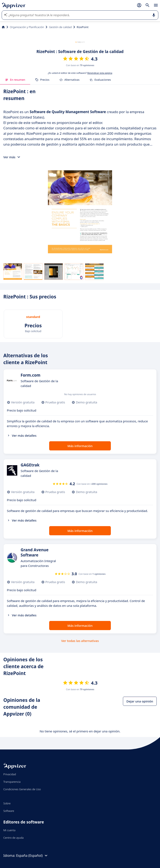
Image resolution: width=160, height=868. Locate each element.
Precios (42, 80)
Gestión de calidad (60, 27)
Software (9, 811)
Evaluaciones (100, 80)
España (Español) (32, 856)
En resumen (15, 80)
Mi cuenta (9, 830)
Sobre (7, 803)
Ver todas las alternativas (80, 641)
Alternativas (69, 80)
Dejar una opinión (140, 701)
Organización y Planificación (27, 27)
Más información (80, 446)
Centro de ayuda (13, 838)
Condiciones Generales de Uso (22, 789)
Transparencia (12, 782)
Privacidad (10, 774)
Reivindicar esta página (100, 73)
